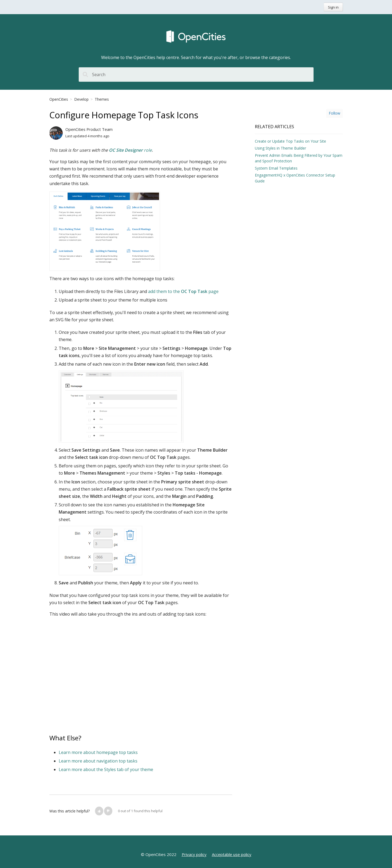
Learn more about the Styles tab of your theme (106, 769)
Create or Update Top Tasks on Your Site (290, 141)
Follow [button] (334, 113)
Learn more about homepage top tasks (98, 752)
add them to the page (183, 291)
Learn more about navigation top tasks (98, 761)
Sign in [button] (333, 7)
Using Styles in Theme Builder (280, 148)
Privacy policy (194, 854)
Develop (81, 99)
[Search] (196, 75)
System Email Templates (276, 168)
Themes (102, 99)
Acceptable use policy (232, 854)
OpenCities (59, 99)
